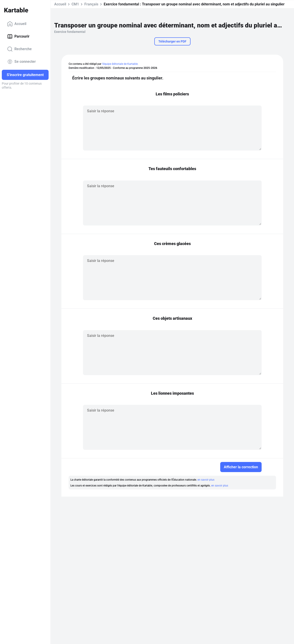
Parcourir (18, 36)
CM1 (75, 4)
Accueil (17, 24)
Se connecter (21, 62)
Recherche (19, 49)
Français (91, 4)
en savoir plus (206, 480)
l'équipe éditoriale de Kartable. (120, 64)
